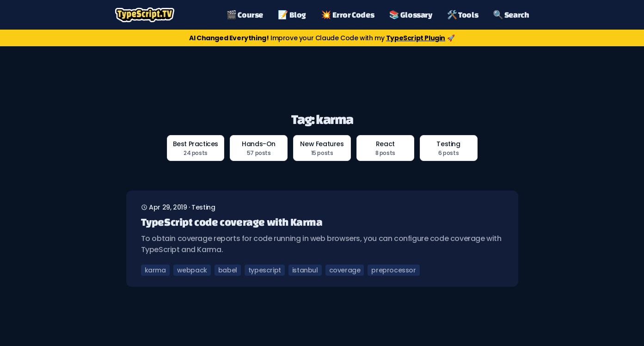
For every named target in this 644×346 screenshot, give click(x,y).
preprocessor (393, 270)
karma (155, 270)
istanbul (305, 270)
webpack (192, 270)
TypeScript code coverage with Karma (232, 222)
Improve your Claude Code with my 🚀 (322, 38)
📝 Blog (292, 15)
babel (228, 270)
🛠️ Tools (463, 15)
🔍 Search (511, 15)
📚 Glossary (410, 15)
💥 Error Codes (347, 15)
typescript (265, 270)
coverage (345, 270)
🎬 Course (245, 15)
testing (203, 207)
